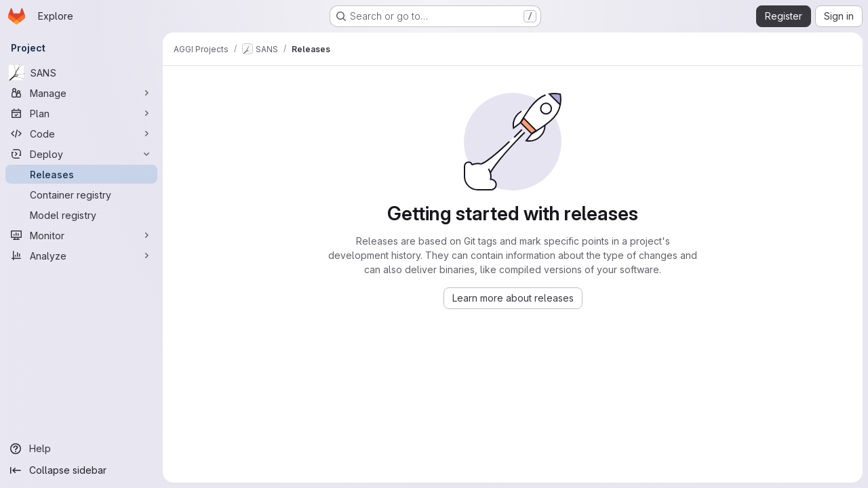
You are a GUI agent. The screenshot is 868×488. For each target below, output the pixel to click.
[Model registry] (81, 215)
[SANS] (81, 73)
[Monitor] (81, 235)
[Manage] (81, 93)
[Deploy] (81, 154)
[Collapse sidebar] (81, 470)
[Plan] (81, 113)
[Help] (81, 449)
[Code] (81, 134)
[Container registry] (81, 195)
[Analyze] (81, 256)
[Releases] (81, 174)
